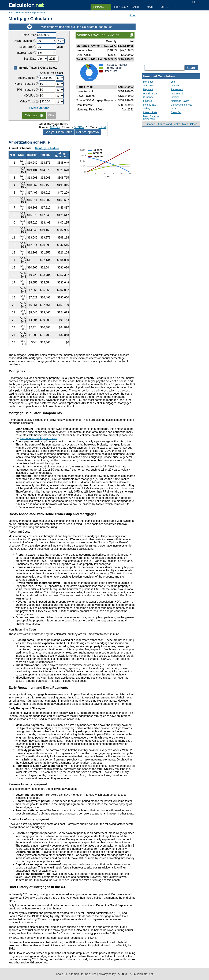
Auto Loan (149, 86)
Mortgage (148, 82)
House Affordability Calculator (39, 438)
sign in (196, 2)
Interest (175, 86)
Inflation (175, 97)
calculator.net (145, 974)
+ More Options (39, 108)
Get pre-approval (88, 132)
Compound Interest (181, 105)
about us (61, 974)
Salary (147, 109)
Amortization (150, 93)
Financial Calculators (159, 76)
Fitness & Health (127, 7)
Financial (151, 124)
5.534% (79, 127)
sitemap (74, 974)
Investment (177, 93)
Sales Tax (176, 112)
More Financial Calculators (151, 118)
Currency (148, 97)
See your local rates (59, 132)
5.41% (102, 127)
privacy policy (107, 974)
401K (174, 109)
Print (133, 15)
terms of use (89, 974)
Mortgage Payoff (180, 101)
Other (193, 124)
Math (185, 124)
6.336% (55, 127)
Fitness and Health (169, 124)
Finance (148, 101)
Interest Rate (150, 112)
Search (191, 68)
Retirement (177, 89)
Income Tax (149, 105)
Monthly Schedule (47, 148)
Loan (173, 82)
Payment (148, 89)
